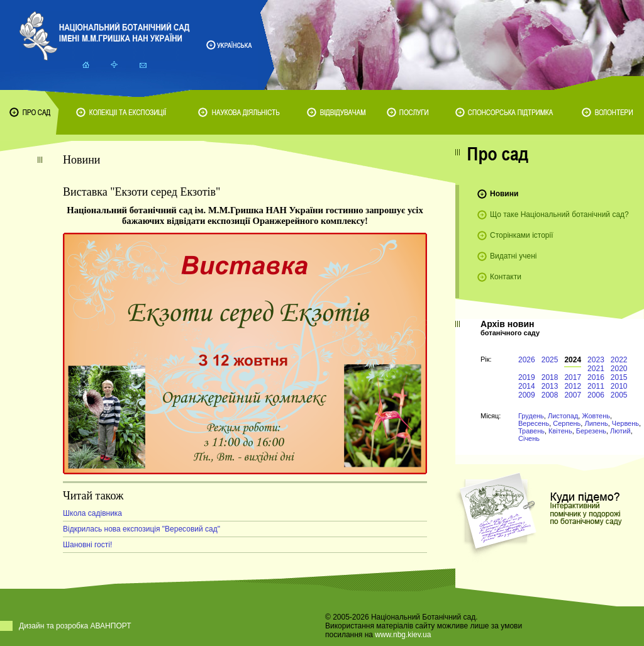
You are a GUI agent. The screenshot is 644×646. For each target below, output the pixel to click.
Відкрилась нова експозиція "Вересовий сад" (142, 529)
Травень (531, 431)
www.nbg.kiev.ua (403, 635)
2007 (573, 395)
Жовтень (596, 416)
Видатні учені (513, 256)
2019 (527, 377)
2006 (596, 395)
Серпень (567, 423)
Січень (529, 438)
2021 (596, 369)
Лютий (620, 431)
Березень (591, 431)
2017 (573, 377)
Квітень (560, 431)
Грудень (531, 416)
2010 (619, 386)
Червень (625, 423)
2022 (619, 360)
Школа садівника (92, 513)
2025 (550, 360)
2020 (619, 369)
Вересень (534, 423)
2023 (596, 360)
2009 (527, 395)
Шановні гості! (87, 545)
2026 (527, 360)
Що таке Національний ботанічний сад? (559, 214)
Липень (596, 423)
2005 (619, 395)
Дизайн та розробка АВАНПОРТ (75, 626)
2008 (550, 395)
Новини (504, 194)
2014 (527, 386)
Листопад (563, 416)
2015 (619, 377)
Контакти (506, 277)
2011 (596, 386)
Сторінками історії (522, 235)
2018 (550, 377)
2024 (573, 360)
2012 (573, 386)
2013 (550, 386)
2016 (596, 377)
